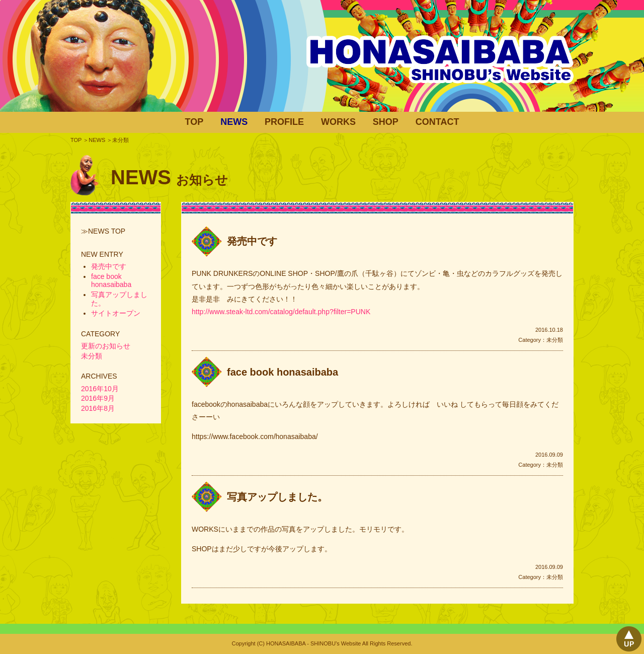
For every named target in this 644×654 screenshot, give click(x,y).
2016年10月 (100, 389)
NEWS (234, 122)
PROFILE (284, 122)
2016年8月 (98, 408)
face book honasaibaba (283, 372)
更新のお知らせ (106, 346)
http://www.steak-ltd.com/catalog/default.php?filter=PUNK (281, 312)
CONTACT (437, 122)
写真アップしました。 (277, 497)
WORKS (338, 122)
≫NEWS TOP (103, 231)
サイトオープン (116, 313)
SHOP (386, 122)
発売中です (252, 241)
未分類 (555, 340)
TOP (194, 122)
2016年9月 (98, 398)
